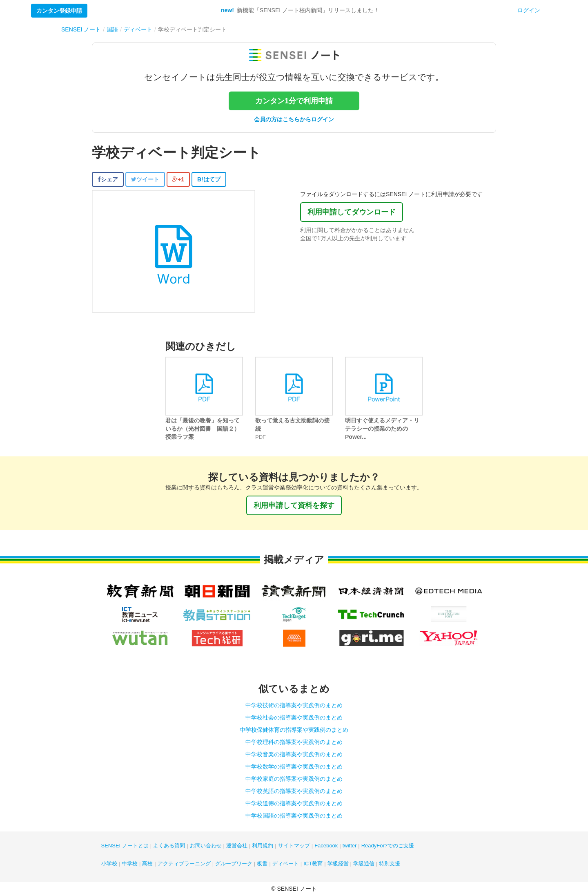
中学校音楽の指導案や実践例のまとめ (294, 754)
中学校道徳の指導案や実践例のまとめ (294, 803)
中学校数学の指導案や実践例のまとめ (294, 766)
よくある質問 (169, 846)
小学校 (109, 864)
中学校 (130, 864)
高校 (147, 864)
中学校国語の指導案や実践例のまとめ (294, 816)
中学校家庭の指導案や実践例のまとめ (294, 779)
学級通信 (364, 864)
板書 (262, 864)
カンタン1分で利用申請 (294, 101)
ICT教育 (313, 864)
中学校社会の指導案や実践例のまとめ (294, 717)
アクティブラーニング (184, 864)
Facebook (326, 846)
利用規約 (263, 846)
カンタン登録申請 (59, 11)
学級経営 (338, 864)
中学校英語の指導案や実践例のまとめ (294, 791)
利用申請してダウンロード (352, 212)
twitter (350, 846)
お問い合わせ (206, 846)
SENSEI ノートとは (125, 846)
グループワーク (234, 864)
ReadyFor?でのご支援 (388, 846)
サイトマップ (294, 846)
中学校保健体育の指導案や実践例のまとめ (294, 730)
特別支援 (390, 864)
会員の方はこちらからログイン (294, 119)
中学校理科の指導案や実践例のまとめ (294, 742)
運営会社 (237, 846)
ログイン (529, 10)
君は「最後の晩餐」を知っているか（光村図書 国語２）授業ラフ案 (203, 429)
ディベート (286, 864)
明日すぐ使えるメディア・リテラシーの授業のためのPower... (382, 429)
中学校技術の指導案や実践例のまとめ (294, 705)
